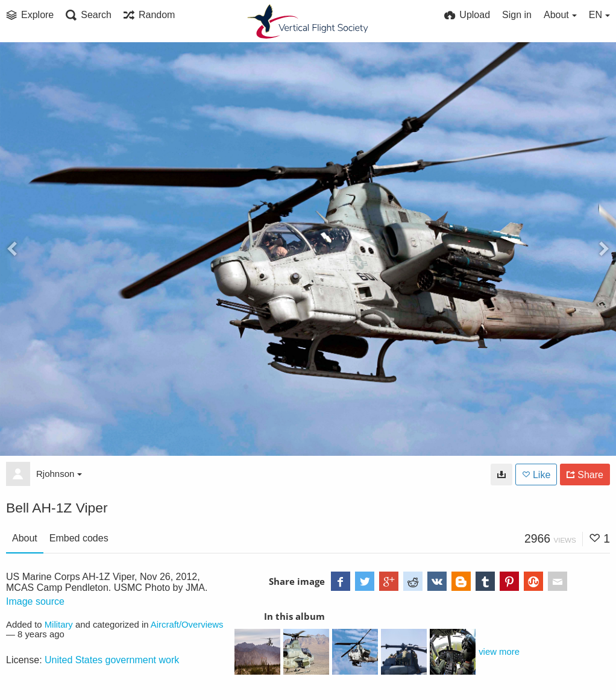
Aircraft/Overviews (187, 625)
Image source (35, 601)
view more (499, 652)
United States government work (112, 660)
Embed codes (79, 538)
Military (59, 625)
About (25, 538)
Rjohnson (59, 474)
